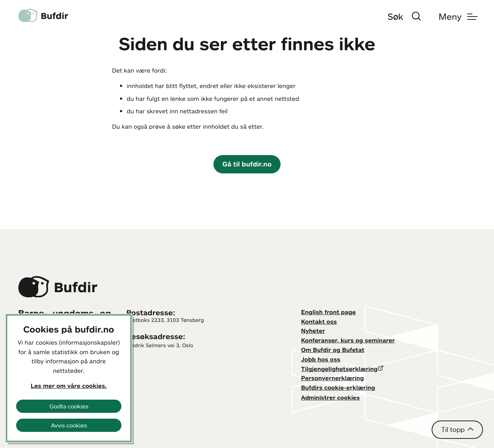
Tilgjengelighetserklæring (339, 369)
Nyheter (313, 331)
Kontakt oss (319, 322)
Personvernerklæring (332, 378)
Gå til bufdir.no (247, 164)
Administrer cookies (330, 397)
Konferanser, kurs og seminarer (348, 340)
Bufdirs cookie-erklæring (338, 388)
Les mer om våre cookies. (69, 386)
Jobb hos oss (321, 359)
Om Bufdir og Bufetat (333, 350)
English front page (329, 312)
